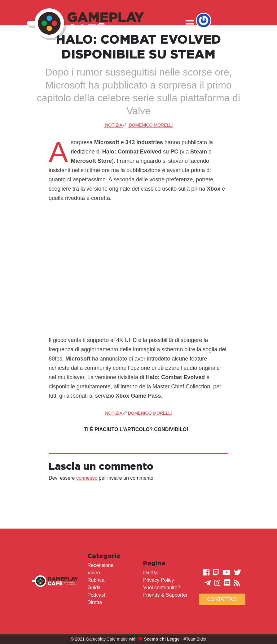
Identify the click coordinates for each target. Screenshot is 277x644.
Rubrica (96, 580)
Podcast (96, 595)
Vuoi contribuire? (162, 588)
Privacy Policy (159, 580)
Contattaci (222, 599)
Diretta (95, 602)
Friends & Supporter (165, 595)
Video (94, 573)
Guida (94, 588)
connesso (87, 478)
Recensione (101, 565)
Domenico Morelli (151, 125)
